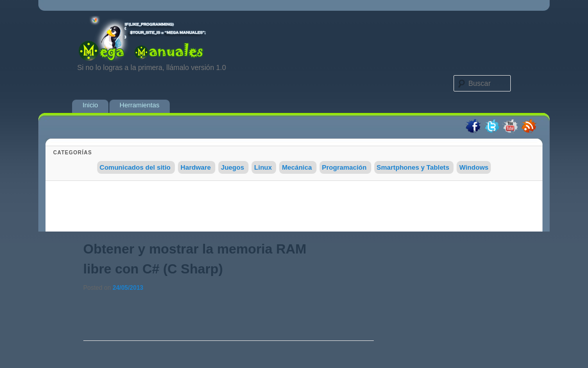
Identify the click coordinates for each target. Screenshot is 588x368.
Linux (263, 167)
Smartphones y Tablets (413, 167)
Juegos (233, 167)
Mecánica (297, 167)
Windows (474, 167)
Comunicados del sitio (135, 167)
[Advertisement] (294, 209)
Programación (344, 167)
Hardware (196, 167)
